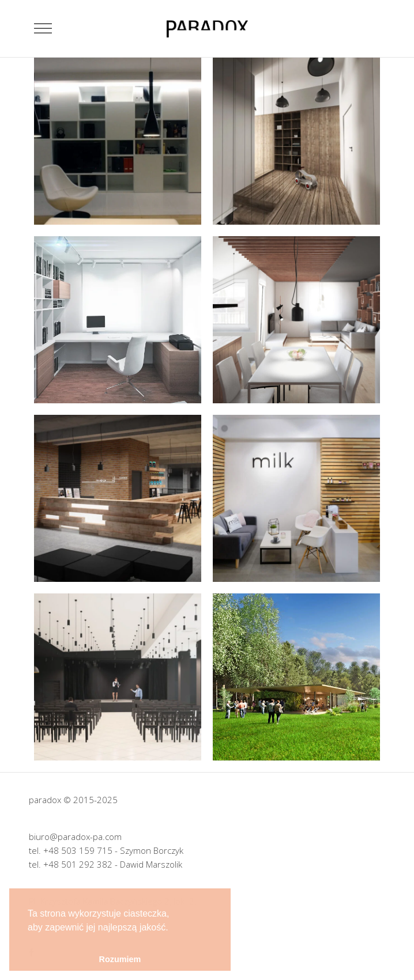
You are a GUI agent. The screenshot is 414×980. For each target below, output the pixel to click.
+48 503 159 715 (78, 850)
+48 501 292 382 (78, 864)
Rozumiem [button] (120, 959)
